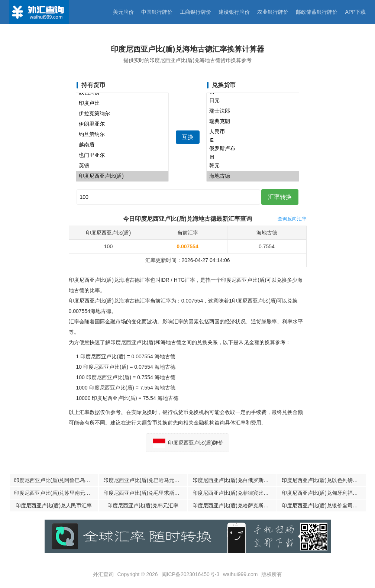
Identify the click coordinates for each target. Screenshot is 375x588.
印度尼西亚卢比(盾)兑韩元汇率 (143, 505)
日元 (253, 101)
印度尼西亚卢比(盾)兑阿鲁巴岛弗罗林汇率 (56, 480)
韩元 (253, 166)
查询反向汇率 (292, 219)
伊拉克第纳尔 (122, 114)
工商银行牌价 (195, 12)
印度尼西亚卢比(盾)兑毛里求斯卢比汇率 (145, 493)
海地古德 (253, 176)
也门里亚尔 (122, 155)
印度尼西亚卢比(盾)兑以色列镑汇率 (322, 480)
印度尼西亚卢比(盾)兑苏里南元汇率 (55, 493)
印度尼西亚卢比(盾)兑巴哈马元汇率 (144, 480)
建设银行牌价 (234, 12)
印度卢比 (122, 103)
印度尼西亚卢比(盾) (122, 176)
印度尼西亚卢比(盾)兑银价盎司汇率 (322, 505)
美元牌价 (123, 12)
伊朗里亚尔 (122, 124)
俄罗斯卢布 (253, 149)
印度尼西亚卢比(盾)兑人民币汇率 (54, 505)
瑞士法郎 (253, 111)
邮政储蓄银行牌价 (317, 12)
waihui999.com (240, 574)
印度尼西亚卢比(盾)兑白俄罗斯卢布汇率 (235, 480)
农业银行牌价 (273, 12)
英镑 (122, 166)
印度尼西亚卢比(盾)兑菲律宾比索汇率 (235, 493)
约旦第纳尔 (122, 135)
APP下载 (355, 12)
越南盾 (122, 145)
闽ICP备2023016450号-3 (191, 574)
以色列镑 (122, 93)
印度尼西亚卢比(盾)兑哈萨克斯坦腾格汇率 (235, 505)
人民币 (253, 132)
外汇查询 (103, 574)
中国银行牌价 (157, 12)
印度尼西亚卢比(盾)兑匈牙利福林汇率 (324, 493)
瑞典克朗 (253, 122)
